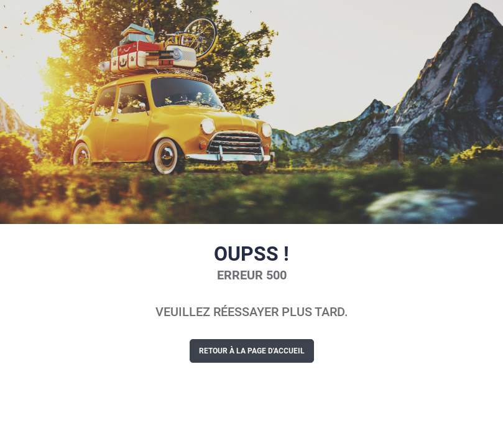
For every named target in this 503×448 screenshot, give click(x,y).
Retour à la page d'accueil (252, 351)
